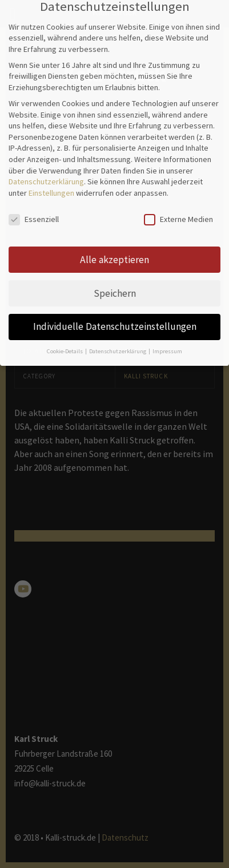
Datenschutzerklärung (46, 165)
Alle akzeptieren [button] (114, 244)
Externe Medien (178, 203)
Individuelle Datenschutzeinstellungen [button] (115, 311)
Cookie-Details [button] (65, 335)
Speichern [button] (115, 277)
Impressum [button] (167, 335)
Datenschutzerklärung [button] (118, 335)
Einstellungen (51, 177)
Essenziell (34, 203)
